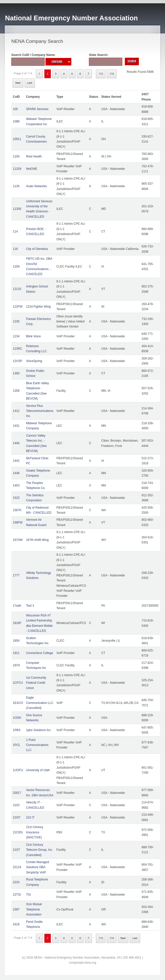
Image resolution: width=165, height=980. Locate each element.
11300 (17, 209)
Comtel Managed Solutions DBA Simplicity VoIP (38, 867)
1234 (16, 336)
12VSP (17, 361)
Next (18, 83)
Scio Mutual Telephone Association (34, 909)
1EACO (18, 703)
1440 (16, 443)
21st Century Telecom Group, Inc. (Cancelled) (40, 850)
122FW (18, 307)
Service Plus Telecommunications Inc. (40, 411)
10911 (17, 139)
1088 (16, 121)
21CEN (18, 832)
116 (15, 249)
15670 (17, 510)
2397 (16, 909)
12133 (17, 289)
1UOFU (18, 770)
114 (112, 74)
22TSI (17, 895)
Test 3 (30, 606)
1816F (17, 623)
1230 (16, 321)
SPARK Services (37, 109)
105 (15, 109)
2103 (16, 805)
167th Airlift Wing (37, 540)
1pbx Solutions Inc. (39, 730)
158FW (18, 522)
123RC (17, 349)
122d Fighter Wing (38, 307)
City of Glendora (37, 249)
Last (30, 83)
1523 (16, 498)
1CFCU (18, 683)
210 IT (30, 818)
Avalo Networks (37, 186)
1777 (16, 575)
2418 (16, 924)
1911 (16, 653)
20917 (17, 793)
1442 (16, 461)
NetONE (32, 169)
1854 (16, 641)
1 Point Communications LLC (37, 745)
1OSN (17, 718)
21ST (16, 850)
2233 (16, 882)
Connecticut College (40, 653)
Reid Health (34, 156)
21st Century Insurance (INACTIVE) (35, 832)
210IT (17, 818)
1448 (16, 473)
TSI (29, 895)
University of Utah (38, 770)
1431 (16, 426)
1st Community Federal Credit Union (36, 683)
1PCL (17, 745)
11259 (17, 169)
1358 (16, 391)
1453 (16, 485)
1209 (16, 267)
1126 (16, 186)
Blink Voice (34, 336)
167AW (18, 540)
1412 (16, 411)
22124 (17, 867)
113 (101, 74)
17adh (17, 606)
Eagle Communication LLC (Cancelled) (40, 703)
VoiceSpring (34, 361)
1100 (16, 156)
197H (16, 665)
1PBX (17, 730)
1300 (16, 373)
